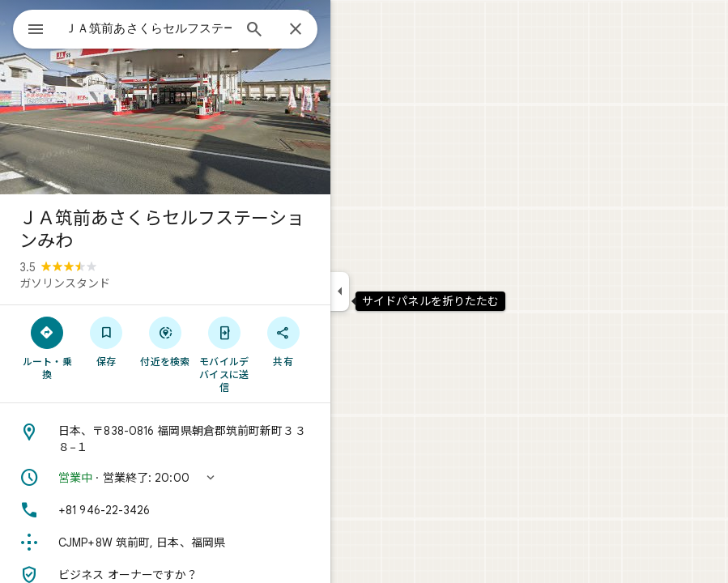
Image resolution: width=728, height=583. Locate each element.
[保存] (106, 341)
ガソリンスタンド (65, 283)
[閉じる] (296, 30)
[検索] (254, 31)
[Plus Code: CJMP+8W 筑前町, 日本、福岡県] (165, 543)
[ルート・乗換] (47, 347)
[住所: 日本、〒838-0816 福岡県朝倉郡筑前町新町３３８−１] (165, 439)
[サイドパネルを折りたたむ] (340, 291)
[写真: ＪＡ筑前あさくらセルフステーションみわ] (165, 97)
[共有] (283, 341)
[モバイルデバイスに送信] (224, 354)
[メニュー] (36, 31)
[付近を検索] (166, 341)
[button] (165, 478)
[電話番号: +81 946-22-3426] (165, 510)
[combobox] (148, 28)
